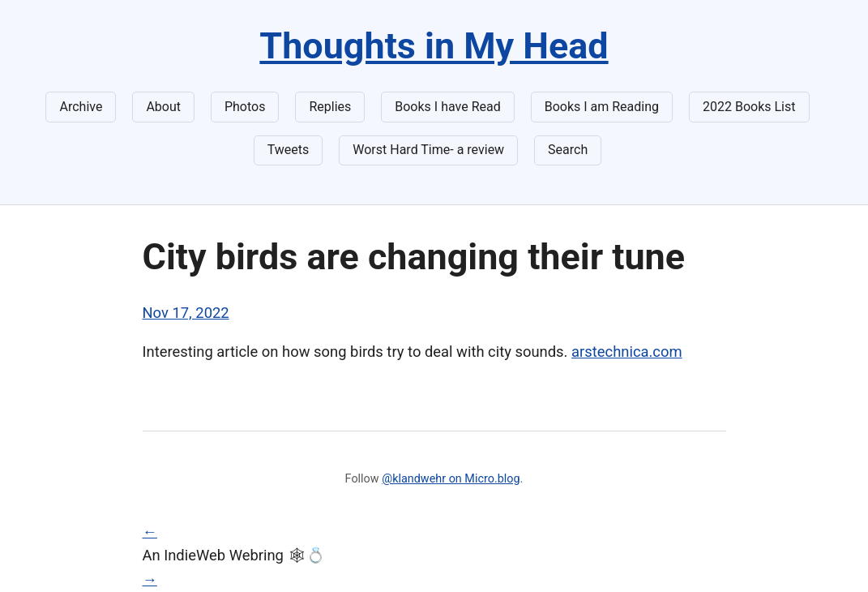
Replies (330, 107)
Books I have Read (447, 107)
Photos (245, 107)
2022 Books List (749, 107)
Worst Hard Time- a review (428, 150)
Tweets (289, 150)
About (163, 107)
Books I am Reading (602, 107)
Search (568, 150)
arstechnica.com (627, 352)
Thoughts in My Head (434, 46)
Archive (81, 107)
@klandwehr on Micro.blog (451, 479)
